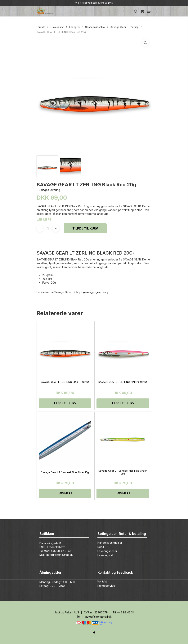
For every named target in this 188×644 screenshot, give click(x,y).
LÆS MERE (44, 219)
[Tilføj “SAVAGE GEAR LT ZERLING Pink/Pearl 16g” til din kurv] (123, 403)
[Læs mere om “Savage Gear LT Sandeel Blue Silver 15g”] (65, 493)
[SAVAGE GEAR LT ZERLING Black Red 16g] (65, 349)
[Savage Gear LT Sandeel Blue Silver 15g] (65, 440)
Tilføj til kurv (85, 228)
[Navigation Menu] (149, 11)
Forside (41, 27)
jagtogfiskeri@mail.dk (59, 555)
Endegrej (74, 27)
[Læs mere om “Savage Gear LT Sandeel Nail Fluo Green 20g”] (123, 493)
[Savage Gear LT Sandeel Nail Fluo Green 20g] (123, 440)
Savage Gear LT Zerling (125, 27)
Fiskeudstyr (57, 27)
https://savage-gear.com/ (92, 292)
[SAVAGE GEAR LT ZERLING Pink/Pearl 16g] (123, 349)
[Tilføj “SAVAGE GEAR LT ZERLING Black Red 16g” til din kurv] (65, 403)
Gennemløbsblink (95, 27)
